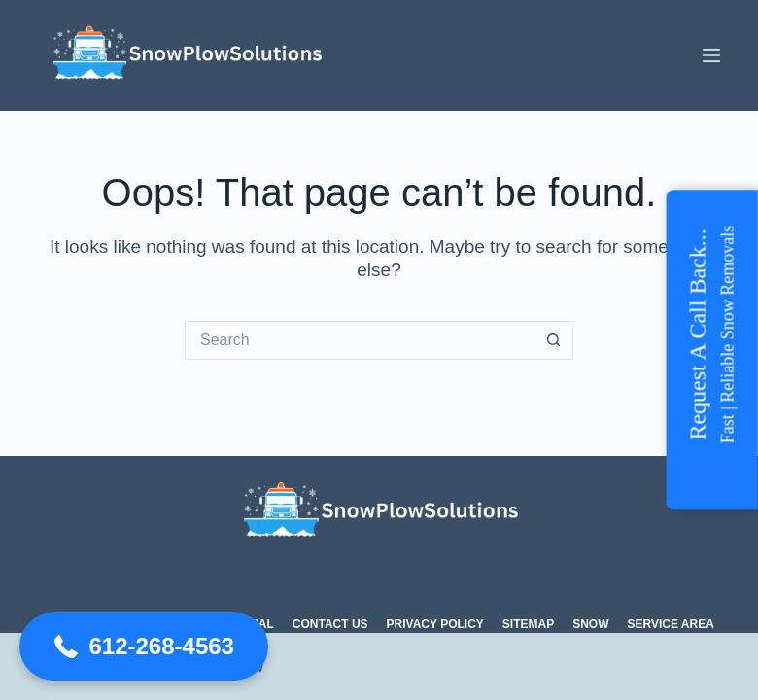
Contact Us (330, 624)
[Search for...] (360, 340)
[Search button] (554, 340)
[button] (144, 647)
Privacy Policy (435, 624)
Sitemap (528, 624)
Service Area (671, 624)
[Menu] (711, 55)
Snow (590, 624)
